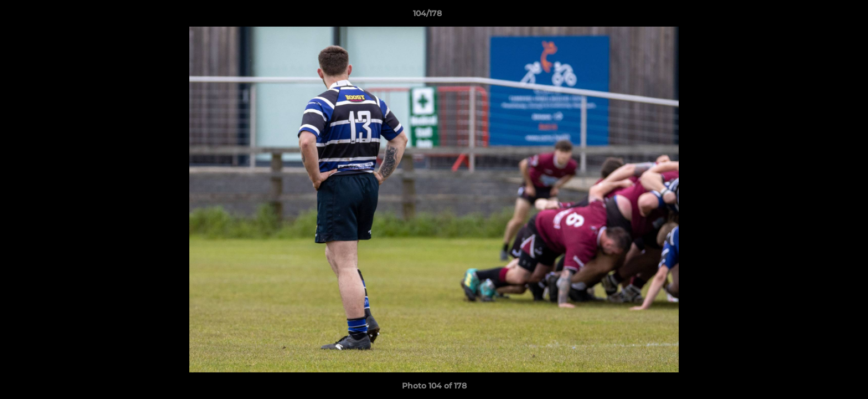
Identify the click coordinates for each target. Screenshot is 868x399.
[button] (821, 16)
